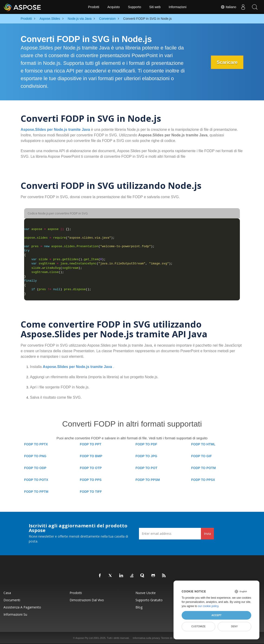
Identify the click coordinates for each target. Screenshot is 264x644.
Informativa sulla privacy (146, 638)
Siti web (155, 7)
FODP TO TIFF (91, 492)
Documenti (12, 600)
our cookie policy (208, 606)
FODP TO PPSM (148, 480)
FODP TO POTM (203, 468)
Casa (7, 593)
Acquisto (114, 7)
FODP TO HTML (203, 444)
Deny (234, 626)
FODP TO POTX (36, 480)
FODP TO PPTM (36, 492)
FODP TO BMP (91, 456)
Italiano (228, 7)
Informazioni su (15, 614)
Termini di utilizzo (171, 638)
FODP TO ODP (35, 468)
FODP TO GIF (201, 456)
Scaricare (227, 62)
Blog (139, 607)
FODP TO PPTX (36, 444)
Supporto (134, 7)
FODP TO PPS (91, 480)
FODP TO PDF (146, 444)
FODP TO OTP (91, 468)
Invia (207, 534)
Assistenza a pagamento (22, 607)
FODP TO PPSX (203, 480)
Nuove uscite (146, 593)
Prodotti (93, 7)
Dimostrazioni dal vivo (87, 600)
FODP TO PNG (35, 456)
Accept (216, 615)
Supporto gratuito (149, 600)
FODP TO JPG (146, 456)
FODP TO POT (146, 468)
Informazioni (177, 7)
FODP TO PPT (91, 444)
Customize (199, 626)
